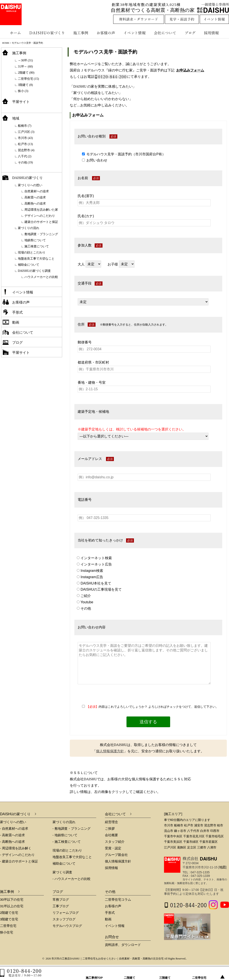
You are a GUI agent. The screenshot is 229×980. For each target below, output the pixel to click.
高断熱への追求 (35, 204)
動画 (16, 322)
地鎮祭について (35, 240)
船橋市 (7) (25, 126)
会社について (165, 33)
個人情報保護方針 (110, 751)
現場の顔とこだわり (32, 252)
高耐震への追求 (35, 197)
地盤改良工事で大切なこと (36, 259)
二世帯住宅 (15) (28, 79)
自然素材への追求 (37, 191)
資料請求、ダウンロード (123, 945)
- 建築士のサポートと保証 (19, 861)
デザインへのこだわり (40, 216)
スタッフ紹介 (115, 842)
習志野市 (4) (26, 150)
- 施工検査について (67, 842)
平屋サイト (21, 102)
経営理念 (111, 822)
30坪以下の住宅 (12, 899)
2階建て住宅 (9, 913)
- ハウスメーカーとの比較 (72, 879)
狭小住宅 (7, 932)
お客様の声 (107, 33)
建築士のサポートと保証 (41, 222)
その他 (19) (25, 162)
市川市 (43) (25, 138)
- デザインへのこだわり (17, 855)
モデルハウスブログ (67, 926)
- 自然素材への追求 (14, 828)
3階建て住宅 (9, 919)
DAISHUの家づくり (47, 33)
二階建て (130, 973)
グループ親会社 (116, 855)
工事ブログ (61, 906)
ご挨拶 (110, 828)
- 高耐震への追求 (12, 835)
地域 (16, 118)
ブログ (191, 33)
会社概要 (111, 835)
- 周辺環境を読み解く (16, 848)
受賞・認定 (113, 848)
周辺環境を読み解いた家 (41, 210)
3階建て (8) (25, 85)
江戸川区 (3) (26, 132)
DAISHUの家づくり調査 (34, 271)
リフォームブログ (66, 913)
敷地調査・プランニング (41, 234)
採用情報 (215, 33)
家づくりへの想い (30, 185)
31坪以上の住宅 (12, 906)
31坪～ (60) (25, 67)
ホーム (13, 33)
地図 (222, 867)
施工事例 (81, 33)
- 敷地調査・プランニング (72, 828)
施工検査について (37, 246)
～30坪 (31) (25, 60)
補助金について (29, 265)
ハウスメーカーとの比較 (41, 277)
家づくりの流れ (29, 228)
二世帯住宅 (8, 926)
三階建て (165, 973)
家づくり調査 (62, 872)
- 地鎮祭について (65, 835)
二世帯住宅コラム (118, 899)
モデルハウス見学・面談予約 (105, 52)
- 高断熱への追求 (12, 842)
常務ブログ (61, 899)
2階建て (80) (26, 73)
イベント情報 (134, 33)
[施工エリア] (173, 814)
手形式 (17, 312)
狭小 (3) (23, 91)
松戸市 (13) (25, 144)
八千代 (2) (25, 156)
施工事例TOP (95, 973)
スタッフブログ (64, 919)
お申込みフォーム (190, 70)
